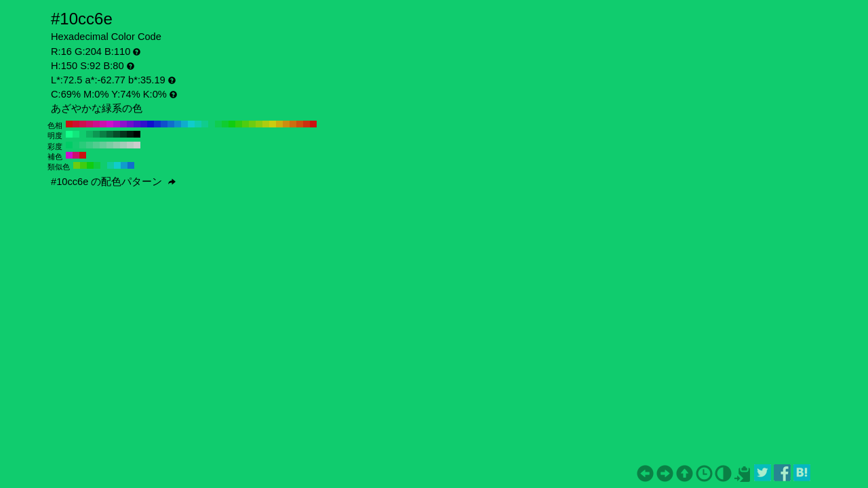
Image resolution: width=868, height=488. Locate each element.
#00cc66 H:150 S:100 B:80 (69, 145)
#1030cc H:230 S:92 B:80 (157, 124)
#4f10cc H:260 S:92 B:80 (137, 124)
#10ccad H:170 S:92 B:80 (198, 124)
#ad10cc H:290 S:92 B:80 (117, 124)
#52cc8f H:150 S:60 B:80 (96, 145)
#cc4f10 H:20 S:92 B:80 (300, 124)
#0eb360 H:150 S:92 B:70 (90, 134)
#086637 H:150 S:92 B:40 (110, 134)
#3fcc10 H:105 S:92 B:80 (83, 165)
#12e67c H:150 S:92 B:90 (76, 134)
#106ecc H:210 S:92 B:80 (171, 124)
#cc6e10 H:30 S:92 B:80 (293, 124)
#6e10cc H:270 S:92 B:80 (130, 124)
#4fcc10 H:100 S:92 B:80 (245, 124)
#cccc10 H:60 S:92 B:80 (273, 124)
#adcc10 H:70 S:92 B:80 (266, 124)
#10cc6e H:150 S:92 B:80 (212, 124)
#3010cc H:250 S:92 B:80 (144, 124)
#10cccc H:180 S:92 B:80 (191, 124)
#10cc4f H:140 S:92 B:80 (218, 124)
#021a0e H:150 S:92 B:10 (130, 134)
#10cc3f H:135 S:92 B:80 (97, 165)
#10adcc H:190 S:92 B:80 (184, 124)
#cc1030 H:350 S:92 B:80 (76, 124)
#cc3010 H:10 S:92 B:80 (307, 124)
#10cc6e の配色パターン (113, 182)
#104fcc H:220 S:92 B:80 (164, 124)
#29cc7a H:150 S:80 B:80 (83, 145)
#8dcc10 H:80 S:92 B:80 (259, 124)
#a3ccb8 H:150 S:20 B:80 (123, 145)
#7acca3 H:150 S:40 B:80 (110, 145)
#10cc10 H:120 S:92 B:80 (232, 124)
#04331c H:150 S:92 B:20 (123, 134)
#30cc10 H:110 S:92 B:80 (239, 124)
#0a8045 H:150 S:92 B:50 (103, 134)
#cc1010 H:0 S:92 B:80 (313, 124)
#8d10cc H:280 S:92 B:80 (123, 124)
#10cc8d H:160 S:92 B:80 (205, 124)
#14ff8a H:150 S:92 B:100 (69, 134)
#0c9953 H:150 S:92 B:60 (96, 134)
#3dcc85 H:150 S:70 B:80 (90, 145)
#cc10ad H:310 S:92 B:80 (103, 124)
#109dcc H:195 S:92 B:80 (124, 165)
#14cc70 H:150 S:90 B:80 (76, 145)
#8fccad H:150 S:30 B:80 (117, 145)
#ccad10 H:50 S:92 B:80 (279, 124)
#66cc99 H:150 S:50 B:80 (103, 145)
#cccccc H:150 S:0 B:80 (137, 145)
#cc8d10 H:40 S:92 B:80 (286, 124)
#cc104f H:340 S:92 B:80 (83, 124)
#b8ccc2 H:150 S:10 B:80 (130, 145)
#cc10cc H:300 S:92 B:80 (110, 124)
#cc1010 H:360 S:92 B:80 (69, 124)
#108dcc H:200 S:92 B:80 (178, 124)
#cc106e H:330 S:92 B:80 (90, 124)
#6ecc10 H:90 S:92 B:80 (252, 124)
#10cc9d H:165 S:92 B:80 (111, 165)
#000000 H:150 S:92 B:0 (137, 134)
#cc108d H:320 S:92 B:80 (96, 124)
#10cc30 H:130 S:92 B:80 (225, 124)
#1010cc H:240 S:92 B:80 (151, 124)
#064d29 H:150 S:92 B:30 (117, 134)
